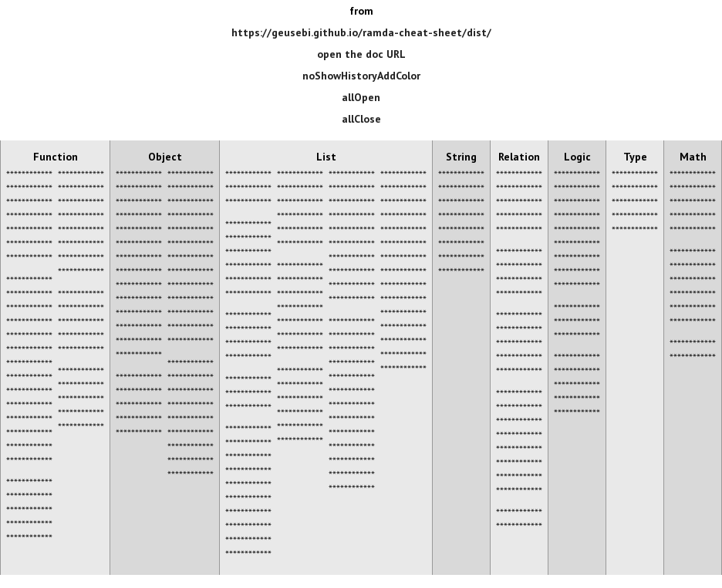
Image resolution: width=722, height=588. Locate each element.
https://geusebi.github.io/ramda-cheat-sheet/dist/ (361, 32)
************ (29, 174)
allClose (361, 119)
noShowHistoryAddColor (361, 76)
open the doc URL (361, 54)
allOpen (361, 97)
